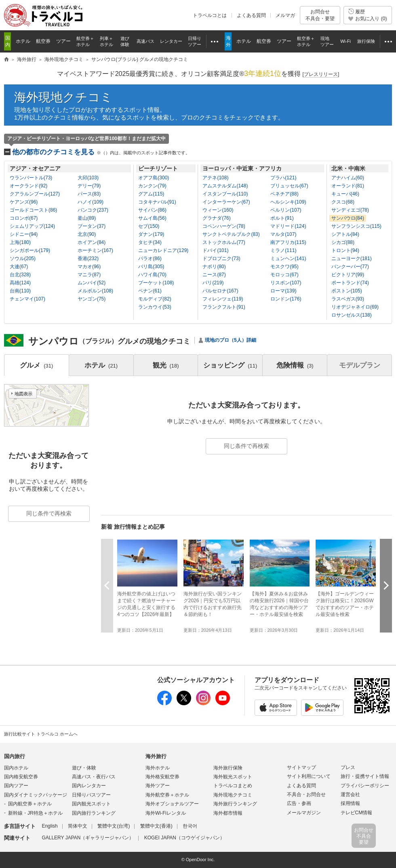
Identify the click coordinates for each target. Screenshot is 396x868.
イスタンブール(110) (225, 194)
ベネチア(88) (284, 194)
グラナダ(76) (216, 218)
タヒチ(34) (150, 242)
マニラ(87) (89, 275)
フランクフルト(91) (224, 307)
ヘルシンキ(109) (288, 202)
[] (321, 75)
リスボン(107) (286, 283)
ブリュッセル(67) (289, 186)
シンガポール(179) (30, 250)
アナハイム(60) (348, 178)
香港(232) (88, 259)
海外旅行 (156, 756)
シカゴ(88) (343, 242)
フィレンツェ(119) (223, 299)
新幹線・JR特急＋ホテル (35, 813)
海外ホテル (158, 768)
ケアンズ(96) (24, 202)
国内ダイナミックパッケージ (36, 795)
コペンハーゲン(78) (224, 226)
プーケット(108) (156, 283)
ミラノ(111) (283, 250)
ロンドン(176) (286, 299)
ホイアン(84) (92, 242)
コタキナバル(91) (157, 202)
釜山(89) (87, 218)
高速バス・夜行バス (94, 777)
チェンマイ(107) (27, 299)
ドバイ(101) (215, 250)
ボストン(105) (347, 291)
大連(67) (19, 267)
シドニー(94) (24, 234)
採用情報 (350, 803)
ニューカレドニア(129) (163, 250)
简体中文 (78, 826)
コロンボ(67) (24, 218)
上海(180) (20, 242)
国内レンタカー (89, 786)
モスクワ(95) (284, 267)
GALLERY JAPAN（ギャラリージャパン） (88, 838)
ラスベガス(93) (348, 299)
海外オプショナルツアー (172, 804)
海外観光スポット (233, 777)
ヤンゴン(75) (92, 299)
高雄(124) (20, 283)
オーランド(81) (348, 186)
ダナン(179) (151, 234)
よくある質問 (251, 15)
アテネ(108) (215, 178)
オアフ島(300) (154, 178)
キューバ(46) (345, 194)
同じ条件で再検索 (246, 446)
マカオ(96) (89, 267)
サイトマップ (301, 767)
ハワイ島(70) (152, 275)
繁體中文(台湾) (114, 826)
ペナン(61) (150, 291)
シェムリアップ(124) (32, 226)
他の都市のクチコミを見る (101, 152)
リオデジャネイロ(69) (355, 307)
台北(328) (20, 275)
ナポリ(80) (214, 267)
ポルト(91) (282, 218)
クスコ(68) (343, 202)
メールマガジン (304, 813)
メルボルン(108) (95, 291)
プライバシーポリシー (365, 786)
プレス (348, 767)
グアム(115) (151, 194)
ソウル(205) (23, 259)
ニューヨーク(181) (352, 259)
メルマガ (285, 15)
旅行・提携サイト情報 (365, 776)
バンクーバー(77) (350, 267)
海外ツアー (158, 786)
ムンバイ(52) (92, 283)
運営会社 (350, 794)
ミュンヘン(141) (288, 259)
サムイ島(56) (152, 218)
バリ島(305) (151, 267)
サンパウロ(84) (348, 218)
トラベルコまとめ (233, 786)
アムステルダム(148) (225, 186)
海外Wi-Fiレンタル (166, 813)
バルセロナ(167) (220, 291)
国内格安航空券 (21, 777)
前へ (107, 585)
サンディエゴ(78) (350, 210)
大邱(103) (88, 178)
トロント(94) (345, 250)
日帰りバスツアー (91, 795)
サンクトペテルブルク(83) (231, 234)
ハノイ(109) (91, 202)
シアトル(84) (345, 234)
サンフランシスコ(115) (356, 226)
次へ (386, 585)
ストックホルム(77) (224, 242)
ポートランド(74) (350, 283)
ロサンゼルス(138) (352, 315)
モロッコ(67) (284, 275)
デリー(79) (89, 186)
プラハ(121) (283, 178)
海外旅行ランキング (235, 804)
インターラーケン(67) (226, 202)
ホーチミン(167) (95, 250)
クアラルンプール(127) (35, 194)
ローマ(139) (283, 291)
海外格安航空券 (162, 777)
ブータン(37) (92, 226)
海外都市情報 (228, 813)
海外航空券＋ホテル (167, 795)
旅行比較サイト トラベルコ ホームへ (41, 734)
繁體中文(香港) (156, 826)
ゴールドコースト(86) (33, 210)
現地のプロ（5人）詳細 (231, 340)
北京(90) (87, 234)
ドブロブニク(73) (221, 259)
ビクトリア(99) (348, 275)
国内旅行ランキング (94, 813)
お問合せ (320, 15)
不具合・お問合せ (306, 794)
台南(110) (20, 291)
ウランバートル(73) (31, 178)
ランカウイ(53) (155, 307)
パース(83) (89, 194)
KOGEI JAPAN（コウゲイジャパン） (184, 838)
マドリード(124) (288, 226)
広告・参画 (299, 803)
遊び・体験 (84, 768)
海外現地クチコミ (63, 97)
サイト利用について (309, 776)
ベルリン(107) (286, 210)
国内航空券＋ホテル (30, 804)
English (49, 826)
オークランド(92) (28, 186)
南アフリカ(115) (288, 242)
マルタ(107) (283, 234)
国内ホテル (16, 768)
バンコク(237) (93, 210)
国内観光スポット (91, 804)
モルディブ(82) (155, 299)
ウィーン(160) (218, 210)
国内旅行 (15, 756)
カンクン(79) (152, 186)
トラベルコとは (210, 15)
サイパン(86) (152, 210)
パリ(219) (213, 283)
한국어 (190, 826)
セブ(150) (149, 226)
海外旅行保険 (228, 768)
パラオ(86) (150, 259)
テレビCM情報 (357, 813)
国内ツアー (16, 786)
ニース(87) (214, 275)
